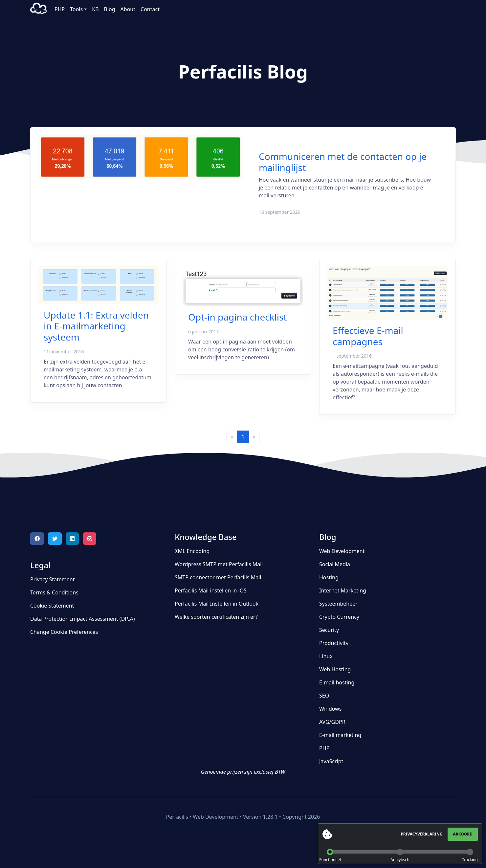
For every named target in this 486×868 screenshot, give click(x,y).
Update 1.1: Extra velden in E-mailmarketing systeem (96, 326)
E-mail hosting (337, 682)
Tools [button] (76, 9)
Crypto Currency (339, 617)
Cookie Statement (52, 606)
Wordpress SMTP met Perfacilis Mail (219, 564)
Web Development (342, 551)
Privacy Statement (53, 579)
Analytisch (400, 860)
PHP (60, 9)
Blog (110, 9)
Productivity (334, 643)
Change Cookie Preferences (64, 632)
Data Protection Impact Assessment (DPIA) (82, 619)
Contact (150, 9)
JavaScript (331, 761)
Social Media (335, 564)
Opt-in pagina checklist (238, 317)
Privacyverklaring (421, 834)
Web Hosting (335, 669)
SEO (324, 696)
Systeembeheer (338, 604)
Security (329, 630)
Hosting (329, 577)
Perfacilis (38, 9)
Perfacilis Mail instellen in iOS (211, 590)
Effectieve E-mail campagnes (368, 336)
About (128, 9)
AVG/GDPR (332, 722)
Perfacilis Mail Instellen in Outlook (217, 604)
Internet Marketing (343, 590)
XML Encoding (192, 551)
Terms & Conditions (54, 592)
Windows (330, 709)
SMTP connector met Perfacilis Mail (218, 577)
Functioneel (330, 860)
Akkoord (463, 834)
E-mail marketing (340, 735)
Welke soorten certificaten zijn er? (216, 617)
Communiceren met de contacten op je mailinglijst (343, 162)
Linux (326, 656)
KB (95, 9)
